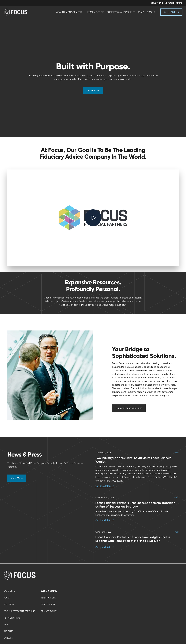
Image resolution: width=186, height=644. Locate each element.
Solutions (10, 604)
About (7, 598)
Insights (8, 631)
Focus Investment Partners (19, 611)
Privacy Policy (49, 611)
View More (17, 478)
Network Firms (12, 618)
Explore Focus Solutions (129, 408)
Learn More (93, 90)
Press (176, 453)
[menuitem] (70, 12)
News (7, 625)
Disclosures (48, 604)
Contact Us (171, 12)
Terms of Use (48, 598)
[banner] (20, 12)
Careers (8, 638)
